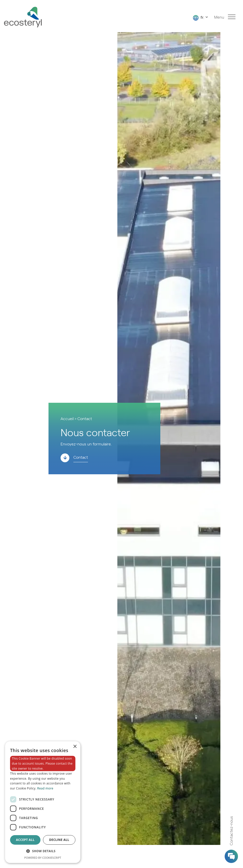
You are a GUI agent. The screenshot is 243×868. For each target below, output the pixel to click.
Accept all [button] (25, 840)
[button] (43, 851)
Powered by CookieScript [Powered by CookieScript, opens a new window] (43, 858)
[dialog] (43, 802)
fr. (199, 17)
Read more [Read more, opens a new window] (45, 788)
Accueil (67, 418)
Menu (225, 17)
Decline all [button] (59, 840)
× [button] (75, 747)
